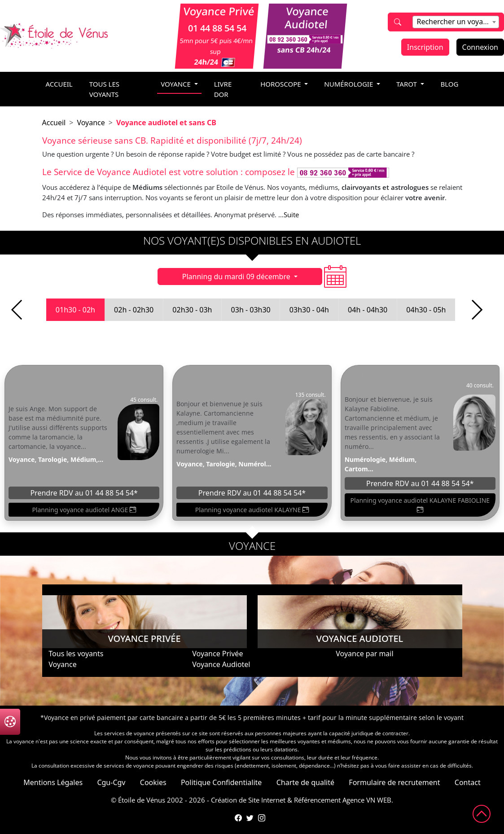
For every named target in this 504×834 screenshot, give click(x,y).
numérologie (349, 84)
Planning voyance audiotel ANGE (84, 510)
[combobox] (456, 22)
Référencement (317, 800)
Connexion (480, 47)
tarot (408, 84)
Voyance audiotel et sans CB (166, 123)
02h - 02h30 (134, 310)
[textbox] (456, 22)
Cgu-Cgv (111, 782)
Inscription (425, 47)
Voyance (91, 123)
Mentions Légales (53, 782)
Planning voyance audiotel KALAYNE (252, 510)
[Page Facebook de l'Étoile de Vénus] (238, 818)
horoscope (281, 84)
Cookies (153, 782)
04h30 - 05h (426, 310)
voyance (177, 84)
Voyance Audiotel (221, 664)
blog (450, 84)
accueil (59, 84)
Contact (468, 782)
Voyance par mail (364, 654)
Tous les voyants (104, 89)
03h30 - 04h (309, 310)
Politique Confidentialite (221, 782)
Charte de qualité (305, 782)
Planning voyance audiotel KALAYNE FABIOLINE (420, 505)
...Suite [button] (289, 215)
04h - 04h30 (368, 310)
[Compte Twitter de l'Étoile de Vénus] (250, 818)
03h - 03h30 (251, 310)
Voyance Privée (217, 654)
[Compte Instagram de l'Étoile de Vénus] (262, 818)
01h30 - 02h (75, 310)
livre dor (223, 89)
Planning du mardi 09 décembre (237, 277)
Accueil (54, 123)
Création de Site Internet (248, 800)
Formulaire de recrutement (394, 782)
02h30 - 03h (192, 310)
